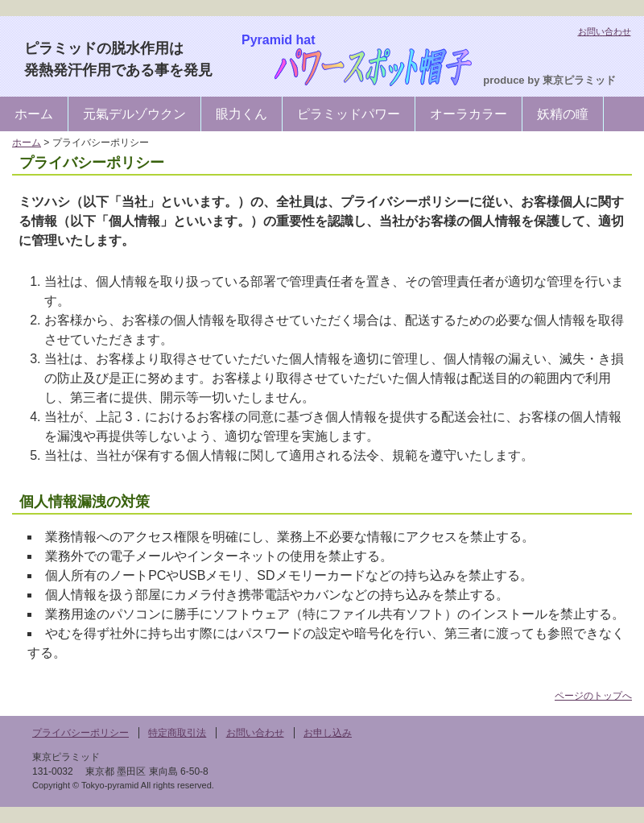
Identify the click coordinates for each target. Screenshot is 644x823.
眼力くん (242, 114)
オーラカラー (469, 114)
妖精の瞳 (563, 114)
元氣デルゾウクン (134, 114)
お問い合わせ (605, 31)
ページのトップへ (593, 696)
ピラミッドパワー (349, 114)
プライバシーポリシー (80, 733)
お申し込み (328, 733)
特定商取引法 (177, 733)
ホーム (34, 114)
